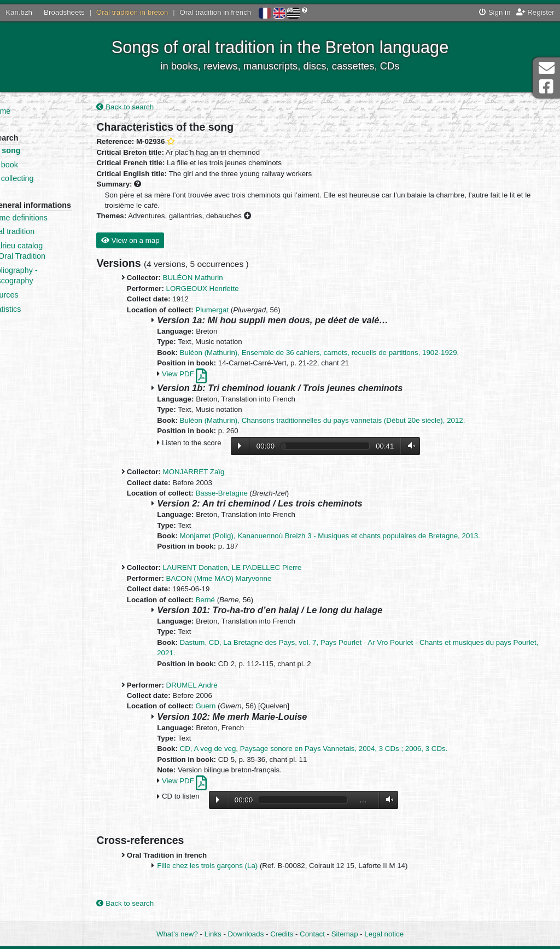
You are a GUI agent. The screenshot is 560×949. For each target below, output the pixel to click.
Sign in (495, 12)
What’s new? (177, 935)
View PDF (211, 375)
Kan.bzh (19, 12)
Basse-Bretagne (249, 494)
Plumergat (239, 311)
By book (37, 165)
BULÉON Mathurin (220, 279)
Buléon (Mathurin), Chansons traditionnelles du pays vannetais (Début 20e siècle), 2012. (349, 421)
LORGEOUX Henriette (229, 290)
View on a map (157, 241)
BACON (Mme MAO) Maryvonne (246, 580)
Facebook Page (546, 87)
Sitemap (345, 935)
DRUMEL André (219, 686)
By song (38, 150)
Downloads (246, 935)
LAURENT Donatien (222, 569)
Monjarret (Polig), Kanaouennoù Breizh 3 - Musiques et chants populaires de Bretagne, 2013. (357, 537)
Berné (232, 601)
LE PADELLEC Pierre (294, 569)
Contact (312, 935)
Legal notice (384, 935)
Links (213, 935)
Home (33, 111)
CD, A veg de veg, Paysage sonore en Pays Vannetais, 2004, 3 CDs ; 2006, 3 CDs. (341, 750)
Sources (37, 305)
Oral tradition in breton (132, 12)
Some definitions (51, 228)
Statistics (38, 319)
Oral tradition (45, 242)
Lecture (267, 447)
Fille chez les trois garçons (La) (235, 867)
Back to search (152, 108)
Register (535, 12)
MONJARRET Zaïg (221, 473)
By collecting (44, 178)
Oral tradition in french (215, 12)
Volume (436, 447)
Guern (233, 708)
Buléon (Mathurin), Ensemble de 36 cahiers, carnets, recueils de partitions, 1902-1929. (346, 354)
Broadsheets (64, 12)
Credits (282, 935)
